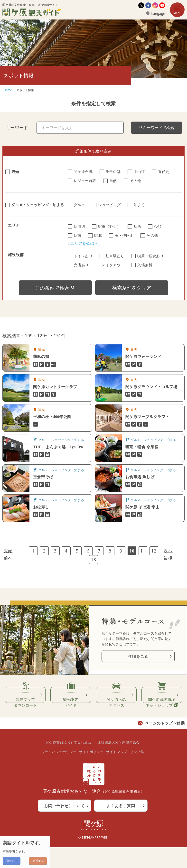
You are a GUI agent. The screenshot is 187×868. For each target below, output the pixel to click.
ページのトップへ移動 (165, 744)
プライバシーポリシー (59, 772)
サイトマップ (117, 772)
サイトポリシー (91, 772)
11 (143, 551)
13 (93, 560)
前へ (8, 558)
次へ (168, 551)
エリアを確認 (82, 243)
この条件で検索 (55, 288)
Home (8, 90)
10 (132, 551)
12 (154, 551)
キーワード (17, 127)
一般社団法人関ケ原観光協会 (117, 763)
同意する (12, 861)
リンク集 (137, 772)
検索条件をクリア (132, 288)
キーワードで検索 (157, 128)
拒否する (38, 861)
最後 (168, 558)
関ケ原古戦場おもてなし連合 (69, 763)
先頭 (8, 551)
